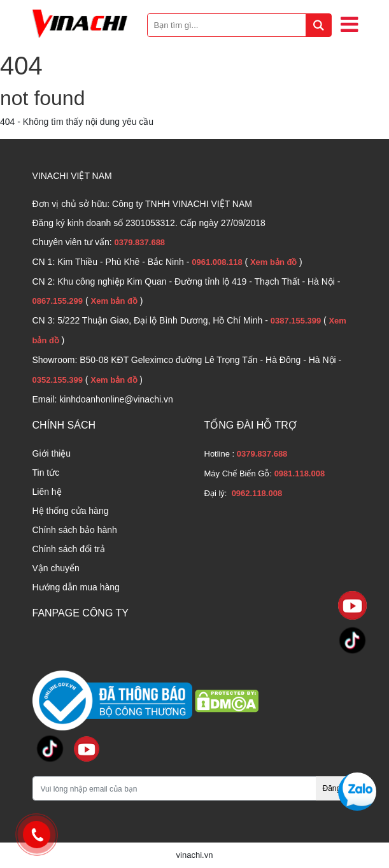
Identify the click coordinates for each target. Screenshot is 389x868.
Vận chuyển (56, 568)
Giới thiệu (52, 453)
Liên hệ (47, 492)
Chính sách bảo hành (75, 530)
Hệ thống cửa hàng (71, 511)
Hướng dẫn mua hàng (76, 587)
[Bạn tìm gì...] (239, 25)
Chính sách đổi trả (69, 549)
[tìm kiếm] (318, 25)
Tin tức (46, 473)
